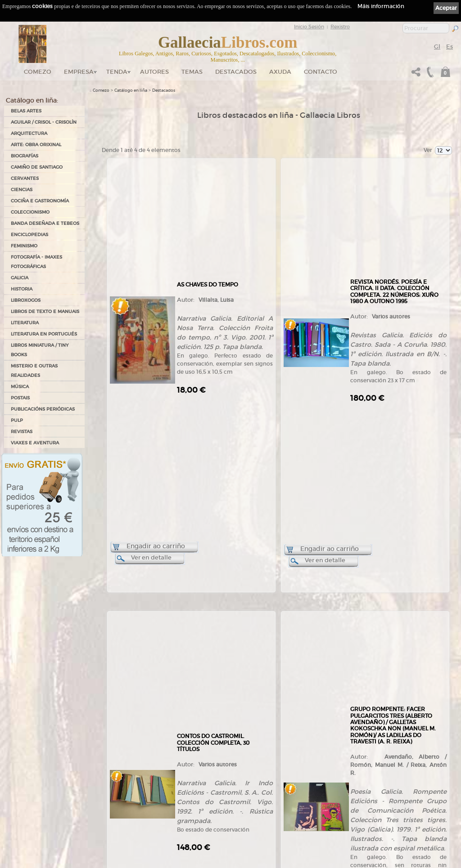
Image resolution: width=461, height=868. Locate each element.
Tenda (117, 72)
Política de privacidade (291, 767)
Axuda (280, 72)
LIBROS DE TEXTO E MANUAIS (45, 311)
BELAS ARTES (26, 111)
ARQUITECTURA (29, 133)
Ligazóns (278, 755)
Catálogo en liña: (32, 100)
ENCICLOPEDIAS (29, 235)
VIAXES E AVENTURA (35, 443)
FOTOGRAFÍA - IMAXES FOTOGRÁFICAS (36, 262)
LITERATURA (25, 323)
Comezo (38, 72)
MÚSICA (20, 387)
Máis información (381, 6)
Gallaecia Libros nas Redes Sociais (122, 784)
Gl (437, 47)
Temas (192, 72)
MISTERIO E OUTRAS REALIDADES (34, 371)
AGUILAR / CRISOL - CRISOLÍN (44, 122)
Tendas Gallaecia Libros (112, 775)
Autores (154, 72)
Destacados (164, 90)
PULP (17, 420)
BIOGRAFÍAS (25, 156)
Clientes (188, 801)
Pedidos (188, 810)
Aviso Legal (280, 761)
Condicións (190, 819)
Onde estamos (103, 790)
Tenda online (192, 757)
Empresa (79, 72)
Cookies (278, 774)
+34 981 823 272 (39, 821)
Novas (96, 822)
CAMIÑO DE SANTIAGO (37, 167)
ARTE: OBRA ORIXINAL (36, 145)
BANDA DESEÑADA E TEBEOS (45, 223)
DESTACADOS (236, 72)
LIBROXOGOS (26, 300)
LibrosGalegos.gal (106, 830)
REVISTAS (22, 432)
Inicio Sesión (309, 27)
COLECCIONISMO (30, 212)
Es (450, 47)
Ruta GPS (104, 798)
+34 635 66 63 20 (43, 829)
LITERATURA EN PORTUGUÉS (44, 334)
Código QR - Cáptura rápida (120, 813)
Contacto (321, 72)
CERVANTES (25, 178)
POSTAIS (20, 398)
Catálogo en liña (131, 90)
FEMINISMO (24, 246)
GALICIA (20, 278)
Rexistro (340, 27)
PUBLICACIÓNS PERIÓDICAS (43, 409)
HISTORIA (22, 289)
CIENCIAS (22, 190)
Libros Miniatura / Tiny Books (40, 350)
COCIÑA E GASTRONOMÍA (40, 201)
